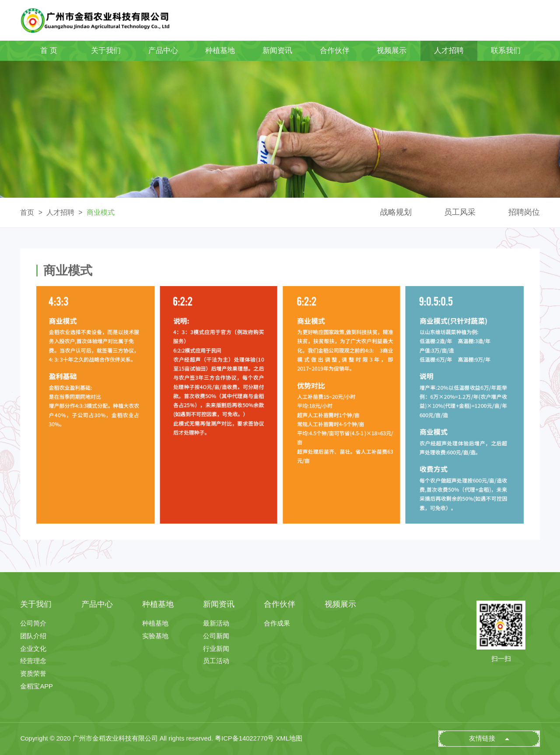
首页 (27, 212)
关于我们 (106, 51)
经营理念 (33, 661)
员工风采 (460, 212)
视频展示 (392, 51)
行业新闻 (216, 649)
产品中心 (163, 51)
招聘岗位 (524, 212)
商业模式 (101, 212)
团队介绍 (33, 636)
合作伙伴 (335, 51)
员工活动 (216, 661)
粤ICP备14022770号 (244, 738)
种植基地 (220, 51)
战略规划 (396, 212)
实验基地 (155, 636)
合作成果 (277, 624)
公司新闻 (216, 636)
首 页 (49, 51)
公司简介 (33, 624)
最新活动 (216, 624)
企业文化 (33, 649)
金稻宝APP (37, 687)
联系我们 (506, 51)
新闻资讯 (277, 51)
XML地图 (289, 738)
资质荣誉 (33, 674)
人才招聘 (449, 51)
